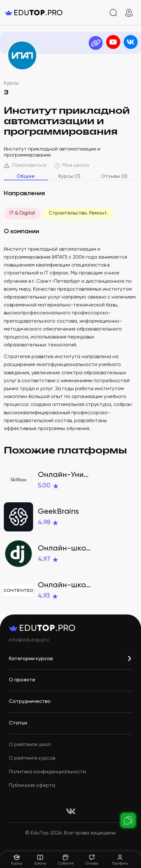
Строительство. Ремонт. (78, 213)
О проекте (22, 680)
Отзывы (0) (114, 177)
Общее (26, 177)
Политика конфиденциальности (47, 772)
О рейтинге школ (30, 745)
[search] (113, 13)
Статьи (18, 723)
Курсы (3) (69, 177)
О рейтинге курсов (32, 758)
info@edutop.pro (29, 640)
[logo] (34, 13)
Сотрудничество (30, 702)
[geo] (129, 13)
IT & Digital (22, 213)
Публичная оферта (32, 786)
